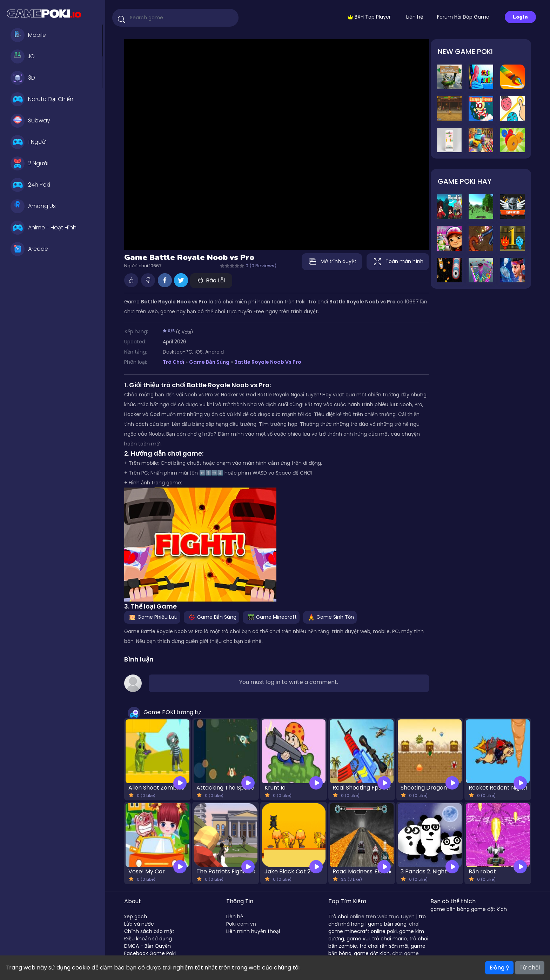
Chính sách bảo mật (149, 931)
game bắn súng (387, 924)
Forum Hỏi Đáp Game (463, 17)
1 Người (29, 142)
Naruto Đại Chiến (42, 99)
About (133, 901)
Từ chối (530, 968)
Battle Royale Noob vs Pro (268, 362)
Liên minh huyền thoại (253, 931)
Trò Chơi (173, 362)
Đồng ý (499, 968)
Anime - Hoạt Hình (43, 228)
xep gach (136, 917)
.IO (23, 56)
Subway (30, 121)
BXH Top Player (369, 17)
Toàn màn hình (398, 262)
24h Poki (30, 185)
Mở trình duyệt (330, 262)
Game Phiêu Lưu (152, 617)
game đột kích (372, 953)
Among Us (33, 206)
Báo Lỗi (211, 280)
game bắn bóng (450, 909)
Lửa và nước (139, 924)
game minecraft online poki (363, 931)
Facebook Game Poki (150, 953)
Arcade (29, 249)
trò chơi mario (390, 939)
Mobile (28, 35)
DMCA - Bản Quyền (147, 946)
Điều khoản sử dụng (148, 939)
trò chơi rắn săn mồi (384, 946)
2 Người (29, 163)
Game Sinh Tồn (330, 617)
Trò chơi (338, 917)
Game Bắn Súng (209, 362)
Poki (231, 924)
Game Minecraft (271, 617)
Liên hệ (415, 17)
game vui (358, 939)
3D (23, 78)
